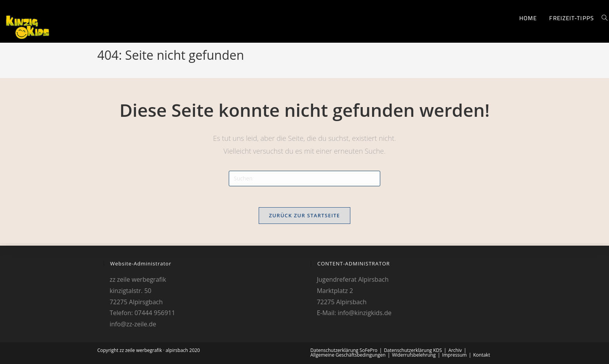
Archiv (455, 350)
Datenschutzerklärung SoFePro (344, 350)
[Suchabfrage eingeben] (304, 179)
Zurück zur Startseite (305, 218)
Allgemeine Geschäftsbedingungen (348, 355)
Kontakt (481, 355)
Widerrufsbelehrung (414, 355)
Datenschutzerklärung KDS (413, 350)
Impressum (454, 355)
